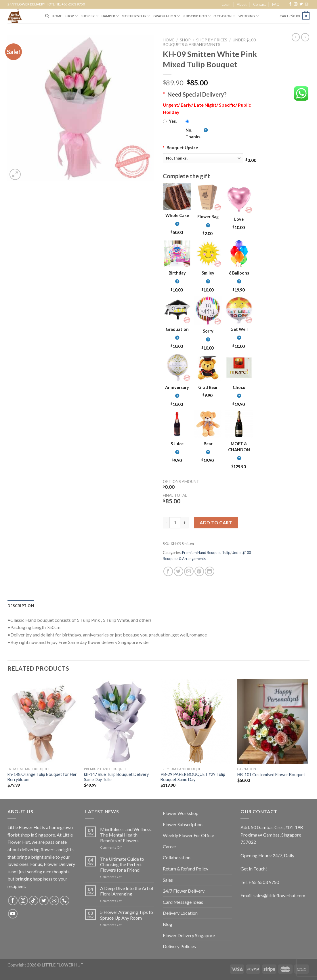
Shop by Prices (212, 40)
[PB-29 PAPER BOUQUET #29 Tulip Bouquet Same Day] (196, 722)
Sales (168, 880)
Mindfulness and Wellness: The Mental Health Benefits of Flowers (126, 835)
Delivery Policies (179, 946)
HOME (57, 16)
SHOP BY (90, 16)
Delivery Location (180, 913)
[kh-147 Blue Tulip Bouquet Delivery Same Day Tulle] (120, 722)
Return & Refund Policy (186, 869)
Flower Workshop (181, 813)
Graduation (167, 16)
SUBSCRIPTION (197, 16)
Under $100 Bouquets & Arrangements (209, 42)
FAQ (276, 4)
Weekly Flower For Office (188, 835)
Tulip (226, 553)
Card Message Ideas (183, 902)
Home (169, 40)
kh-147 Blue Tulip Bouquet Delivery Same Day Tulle (116, 777)
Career (170, 846)
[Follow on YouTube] (13, 914)
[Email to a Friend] (189, 571)
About (242, 4)
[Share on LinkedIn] (210, 571)
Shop (185, 40)
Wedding (249, 16)
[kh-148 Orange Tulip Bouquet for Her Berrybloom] (43, 722)
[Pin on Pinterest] (199, 571)
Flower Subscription (183, 824)
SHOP (71, 16)
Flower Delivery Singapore (189, 935)
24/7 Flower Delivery (184, 891)
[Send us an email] (307, 4)
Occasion (224, 16)
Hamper (110, 16)
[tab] (21, 606)
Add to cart (216, 522)
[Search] (47, 16)
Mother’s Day (136, 16)
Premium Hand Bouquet (201, 553)
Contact (259, 4)
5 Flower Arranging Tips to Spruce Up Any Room (127, 915)
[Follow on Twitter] (301, 4)
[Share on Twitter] (178, 571)
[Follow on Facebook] (290, 4)
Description (21, 606)
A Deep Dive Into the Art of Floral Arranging (127, 891)
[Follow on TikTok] (34, 901)
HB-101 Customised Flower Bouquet (271, 775)
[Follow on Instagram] (296, 4)
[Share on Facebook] (168, 571)
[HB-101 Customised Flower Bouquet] (273, 722)
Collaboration (177, 857)
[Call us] (65, 901)
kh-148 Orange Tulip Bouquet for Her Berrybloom (42, 777)
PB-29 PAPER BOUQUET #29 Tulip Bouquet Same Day (193, 777)
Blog (168, 924)
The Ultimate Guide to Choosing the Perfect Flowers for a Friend (122, 864)
